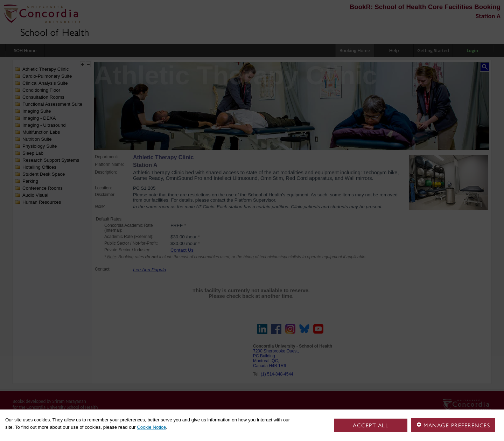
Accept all (371, 425)
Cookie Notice (151, 427)
